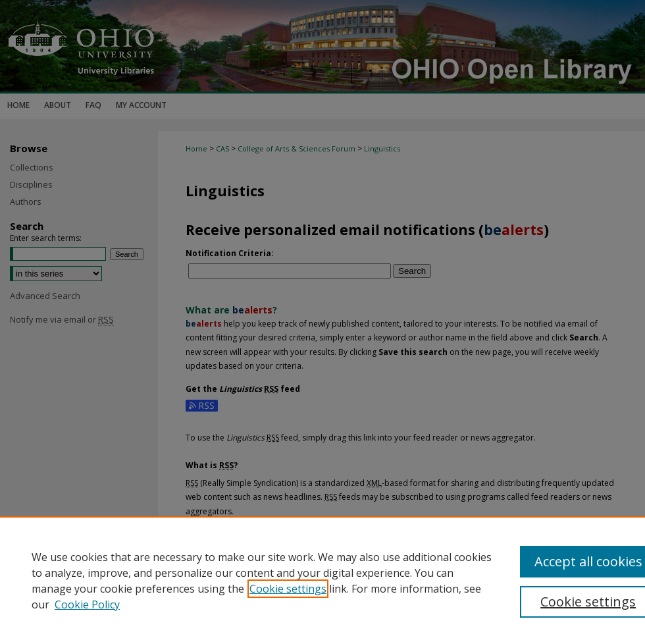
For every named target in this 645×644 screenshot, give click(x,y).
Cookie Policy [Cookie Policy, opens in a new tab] (87, 604)
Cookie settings (288, 589)
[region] (322, 580)
